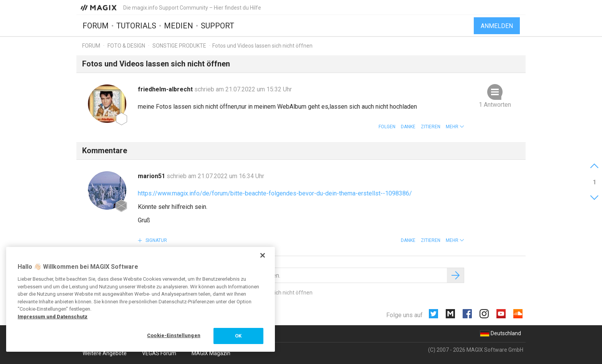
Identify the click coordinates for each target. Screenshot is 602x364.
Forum (96, 26)
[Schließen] (263, 255)
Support (217, 26)
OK (238, 336)
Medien (179, 26)
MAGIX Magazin (211, 353)
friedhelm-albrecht (166, 89)
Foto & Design (126, 46)
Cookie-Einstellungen (174, 335)
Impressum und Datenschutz (53, 317)
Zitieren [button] (431, 127)
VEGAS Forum (159, 353)
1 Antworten (495, 105)
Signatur (156, 240)
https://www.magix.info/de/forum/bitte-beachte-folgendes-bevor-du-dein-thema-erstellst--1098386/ (275, 193)
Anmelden (497, 26)
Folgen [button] (387, 127)
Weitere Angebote (105, 353)
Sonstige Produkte (179, 46)
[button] (455, 127)
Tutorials (136, 26)
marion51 (152, 176)
